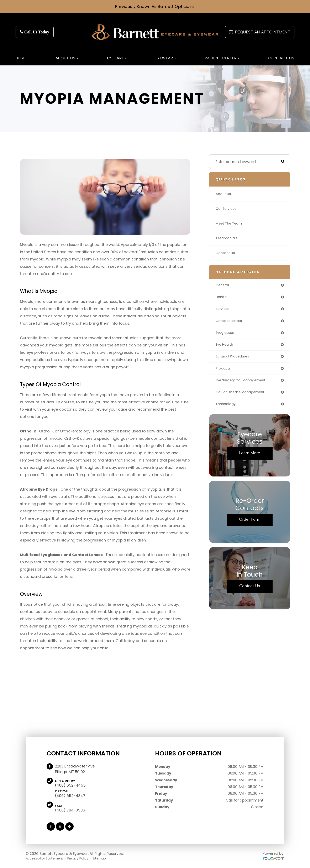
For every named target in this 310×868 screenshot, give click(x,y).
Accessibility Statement (47, 858)
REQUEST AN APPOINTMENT (260, 32)
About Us (224, 194)
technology (227, 408)
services (223, 310)
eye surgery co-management (243, 383)
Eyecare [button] (117, 58)
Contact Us (281, 58)
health (222, 298)
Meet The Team (230, 223)
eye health (225, 347)
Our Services (227, 209)
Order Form (250, 523)
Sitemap (109, 858)
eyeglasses (226, 334)
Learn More (250, 457)
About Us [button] (67, 58)
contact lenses (230, 322)
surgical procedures (234, 359)
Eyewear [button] (166, 58)
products (224, 371)
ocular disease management (243, 396)
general (223, 285)
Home (21, 58)
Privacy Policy (85, 858)
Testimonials (227, 238)
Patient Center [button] (222, 58)
